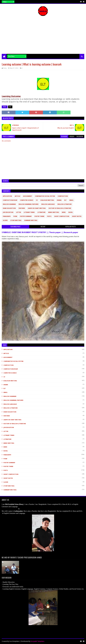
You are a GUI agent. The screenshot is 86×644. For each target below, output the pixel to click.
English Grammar (9, 204)
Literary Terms (29, 212)
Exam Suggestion (9, 208)
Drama (59, 200)
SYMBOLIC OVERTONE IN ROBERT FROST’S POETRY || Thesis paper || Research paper (40, 232)
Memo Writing (54, 212)
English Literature (65, 204)
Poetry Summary (26, 216)
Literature (41, 212)
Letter (19, 212)
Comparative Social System (45, 196)
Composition (63, 196)
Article (17, 196)
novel (71, 212)
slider (5, 220)
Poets (49, 216)
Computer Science (27, 200)
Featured (22, 208)
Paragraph (7, 216)
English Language (48, 204)
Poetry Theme (39, 216)
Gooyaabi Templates (37, 641)
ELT (10, 107)
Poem (15, 216)
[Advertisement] (43, 37)
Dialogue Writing (47, 200)
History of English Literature (60, 208)
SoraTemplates (14, 641)
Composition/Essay (10, 200)
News (64, 212)
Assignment (28, 196)
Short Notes (77, 216)
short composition (62, 216)
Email (71, 200)
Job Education (8, 212)
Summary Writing (31, 220)
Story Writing (16, 220)
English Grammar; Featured (29, 204)
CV (37, 200)
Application (7, 196)
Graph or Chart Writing (37, 208)
